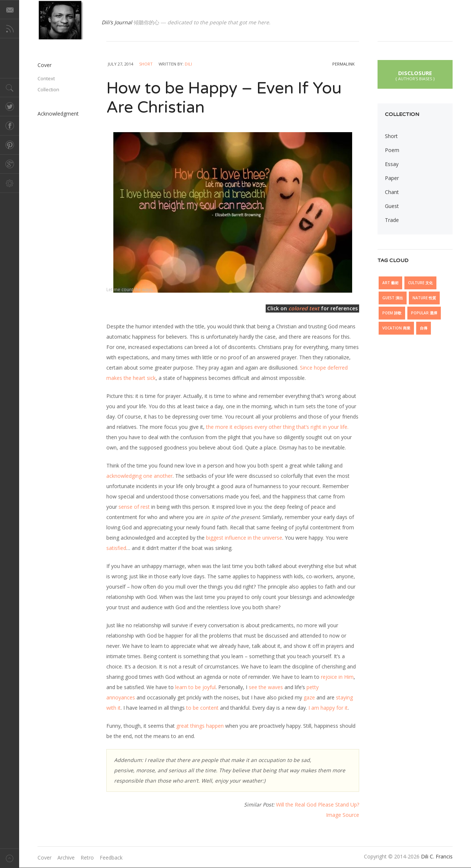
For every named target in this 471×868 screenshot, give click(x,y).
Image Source (343, 815)
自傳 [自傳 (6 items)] (424, 328)
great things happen (200, 726)
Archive (66, 858)
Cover (45, 65)
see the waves (266, 687)
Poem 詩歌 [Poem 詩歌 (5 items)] (392, 313)
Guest (392, 206)
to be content (202, 708)
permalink (343, 64)
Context (46, 78)
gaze (309, 697)
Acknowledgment (58, 114)
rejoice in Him (337, 677)
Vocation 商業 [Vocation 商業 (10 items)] (396, 328)
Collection (48, 89)
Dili (188, 64)
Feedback (111, 858)
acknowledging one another (139, 476)
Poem (392, 150)
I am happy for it (328, 708)
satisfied (116, 548)
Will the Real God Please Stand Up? (318, 805)
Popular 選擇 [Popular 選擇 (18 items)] (424, 313)
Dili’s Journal (117, 22)
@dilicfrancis (60, 20)
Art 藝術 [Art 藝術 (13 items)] (390, 283)
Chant (392, 192)
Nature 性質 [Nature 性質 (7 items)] (424, 298)
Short (146, 64)
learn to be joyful (195, 687)
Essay (392, 164)
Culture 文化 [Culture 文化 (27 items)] (420, 283)
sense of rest (134, 507)
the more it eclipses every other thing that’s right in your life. (277, 427)
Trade (392, 220)
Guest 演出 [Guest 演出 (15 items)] (393, 298)
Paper (392, 178)
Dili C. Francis (437, 856)
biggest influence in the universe (244, 538)
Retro (87, 858)
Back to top (10, 858)
